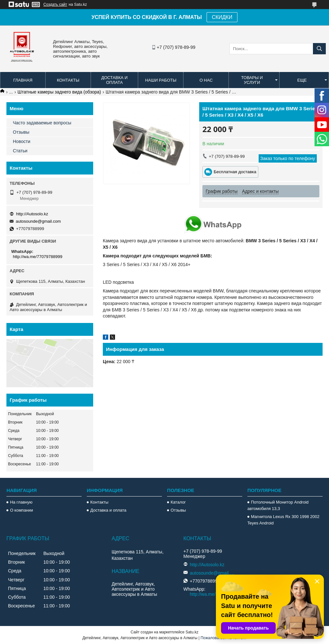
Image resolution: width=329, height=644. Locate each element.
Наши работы (161, 80)
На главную (21, 502)
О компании (22, 510)
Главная (23, 80)
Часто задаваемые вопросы (42, 123)
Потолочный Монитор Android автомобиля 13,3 (278, 505)
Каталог (178, 502)
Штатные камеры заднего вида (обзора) (59, 92)
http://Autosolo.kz (32, 214)
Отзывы (21, 132)
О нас (206, 80)
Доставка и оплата (114, 80)
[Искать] (319, 49)
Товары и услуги (252, 80)
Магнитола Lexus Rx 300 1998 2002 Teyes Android (283, 520)
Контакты (68, 80)
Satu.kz (192, 632)
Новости (22, 141)
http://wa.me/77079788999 (38, 257)
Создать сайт (55, 4)
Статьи (20, 151)
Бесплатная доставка (235, 172)
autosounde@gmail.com (38, 221)
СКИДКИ (222, 17)
